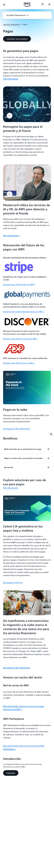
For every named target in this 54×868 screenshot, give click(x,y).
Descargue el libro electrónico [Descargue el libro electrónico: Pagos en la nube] (17, 429)
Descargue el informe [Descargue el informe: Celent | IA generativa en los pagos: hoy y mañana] (13, 582)
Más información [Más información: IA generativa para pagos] (11, 79)
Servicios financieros (11, 24)
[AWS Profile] (49, 5)
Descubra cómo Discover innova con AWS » (20, 339)
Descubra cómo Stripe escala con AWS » (19, 284)
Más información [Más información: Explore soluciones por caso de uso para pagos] (11, 488)
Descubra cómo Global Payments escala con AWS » (24, 312)
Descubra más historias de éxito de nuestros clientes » (25, 257)
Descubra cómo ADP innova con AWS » (19, 363)
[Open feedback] (51, 434)
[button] (18, 15)
